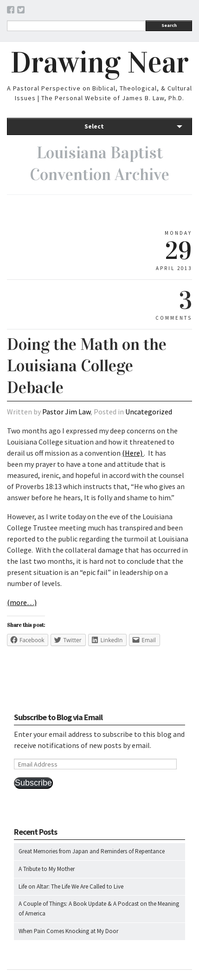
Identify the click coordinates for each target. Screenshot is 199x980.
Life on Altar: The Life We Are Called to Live (71, 887)
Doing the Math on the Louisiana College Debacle (87, 366)
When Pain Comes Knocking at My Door (68, 931)
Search (169, 25)
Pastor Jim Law (66, 412)
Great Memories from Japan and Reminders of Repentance (92, 851)
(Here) (133, 453)
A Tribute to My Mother (47, 869)
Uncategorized (149, 412)
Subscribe (33, 783)
